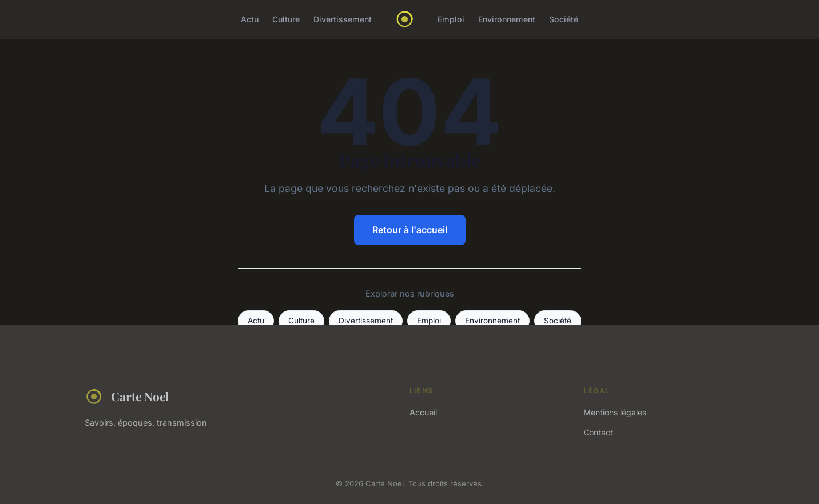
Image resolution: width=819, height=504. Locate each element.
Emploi (451, 19)
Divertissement (343, 19)
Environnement (507, 19)
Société (564, 19)
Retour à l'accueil (410, 230)
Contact (598, 432)
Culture (286, 19)
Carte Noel (127, 397)
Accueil (423, 412)
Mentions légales (615, 412)
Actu (250, 19)
